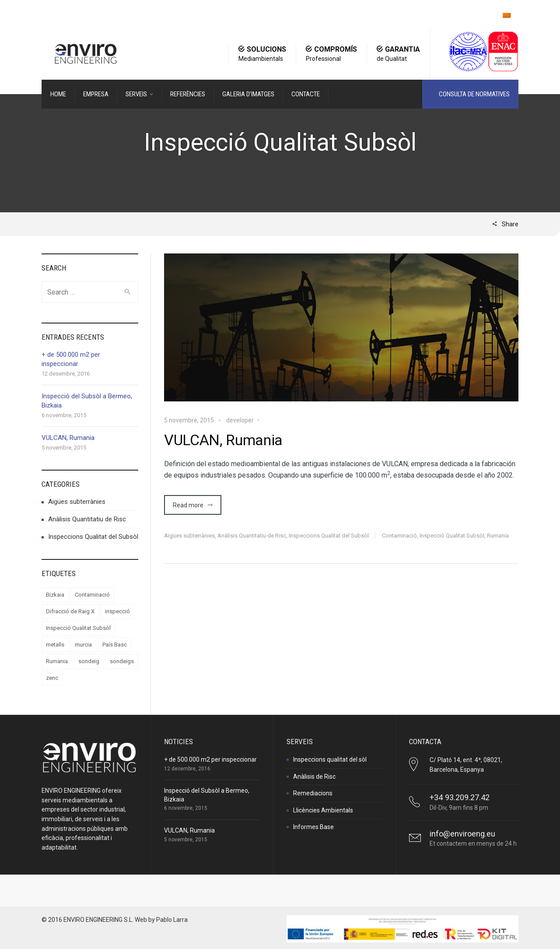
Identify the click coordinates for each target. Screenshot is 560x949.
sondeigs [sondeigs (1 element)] (122, 661)
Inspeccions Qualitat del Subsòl (329, 536)
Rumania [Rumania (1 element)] (57, 661)
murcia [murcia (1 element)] (83, 645)
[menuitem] (507, 15)
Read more (188, 505)
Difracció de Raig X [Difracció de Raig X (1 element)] (70, 611)
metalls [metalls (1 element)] (55, 645)
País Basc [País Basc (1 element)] (115, 645)
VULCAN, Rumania (223, 440)
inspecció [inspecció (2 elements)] (117, 611)
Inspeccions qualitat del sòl (330, 759)
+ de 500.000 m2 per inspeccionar (210, 759)
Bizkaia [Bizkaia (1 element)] (55, 595)
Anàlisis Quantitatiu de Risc (252, 536)
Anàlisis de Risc (314, 777)
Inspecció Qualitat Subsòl (452, 536)
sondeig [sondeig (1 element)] (89, 661)
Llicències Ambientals (323, 810)
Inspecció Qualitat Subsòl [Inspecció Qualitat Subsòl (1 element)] (78, 628)
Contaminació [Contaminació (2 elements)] (92, 595)
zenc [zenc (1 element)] (52, 678)
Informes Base (313, 827)
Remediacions (313, 793)
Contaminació (399, 536)
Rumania (498, 536)
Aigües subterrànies (189, 536)
